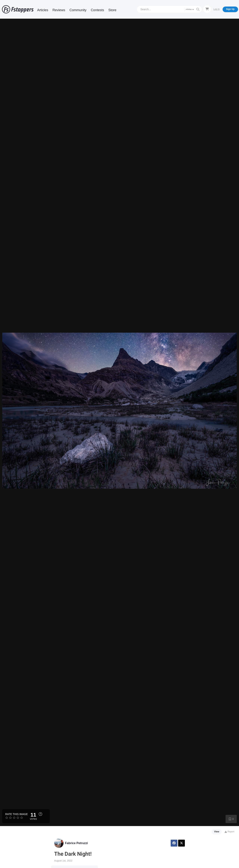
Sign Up (230, 9)
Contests (97, 10)
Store (112, 10)
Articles (43, 10)
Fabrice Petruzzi (76, 843)
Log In (217, 9)
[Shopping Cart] (207, 9)
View (217, 832)
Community (78, 10)
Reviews (59, 10)
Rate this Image (17, 814)
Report (229, 832)
